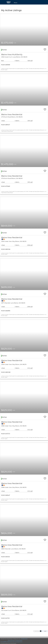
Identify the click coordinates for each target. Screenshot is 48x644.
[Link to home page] (9, 2)
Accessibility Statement (6, 642)
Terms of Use (11, 640)
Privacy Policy (19, 640)
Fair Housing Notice (18, 642)
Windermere (24, 639)
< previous (37, 631)
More (16, 3)
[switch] (45, 49)
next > (46, 631)
